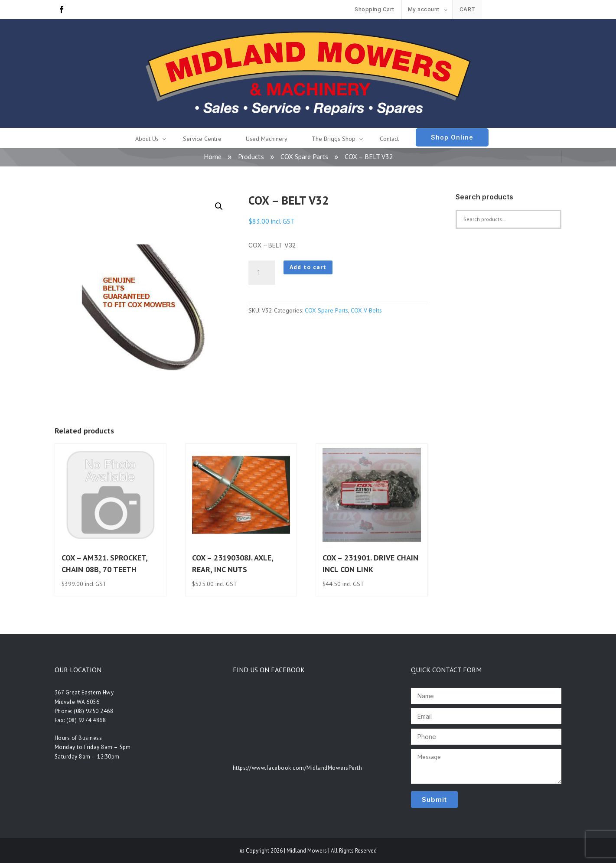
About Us (147, 139)
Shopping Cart (375, 9)
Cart (468, 9)
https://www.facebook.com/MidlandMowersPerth (298, 768)
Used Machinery (267, 139)
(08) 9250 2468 (93, 711)
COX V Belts (366, 310)
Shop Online (452, 137)
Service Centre (202, 139)
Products (251, 156)
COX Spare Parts (304, 156)
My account (424, 9)
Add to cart (308, 267)
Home (213, 156)
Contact (389, 139)
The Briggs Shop (334, 139)
